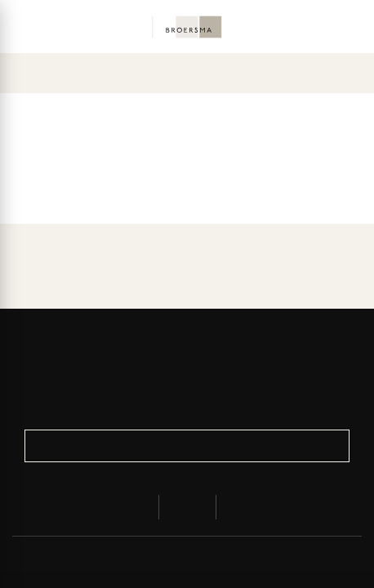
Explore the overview (187, 166)
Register (187, 445)
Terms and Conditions (277, 562)
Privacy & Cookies (126, 562)
